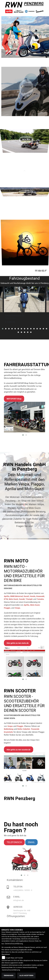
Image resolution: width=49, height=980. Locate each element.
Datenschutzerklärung (14, 944)
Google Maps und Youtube (14, 958)
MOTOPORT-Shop (21, 432)
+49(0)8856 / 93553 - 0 (31, 890)
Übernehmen (9, 976)
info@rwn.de (27, 900)
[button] (3, 329)
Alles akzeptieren (26, 976)
